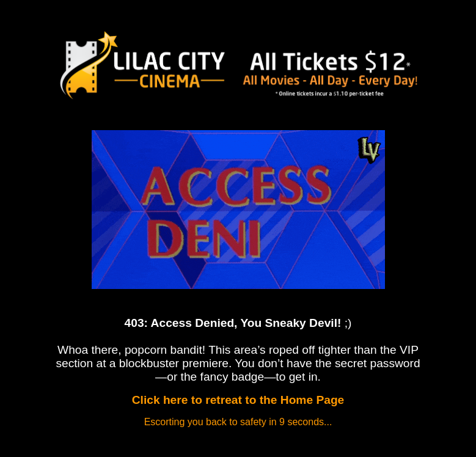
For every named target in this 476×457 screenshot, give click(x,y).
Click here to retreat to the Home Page (238, 400)
